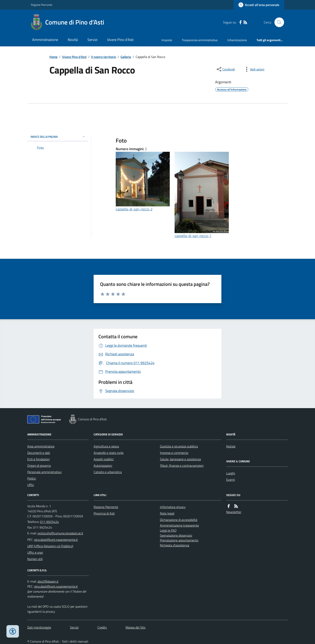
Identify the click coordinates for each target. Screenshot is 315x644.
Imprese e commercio (174, 453)
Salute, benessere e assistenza (180, 459)
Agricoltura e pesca (106, 446)
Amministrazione (45, 40)
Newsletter (234, 512)
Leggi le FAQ (168, 530)
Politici (32, 478)
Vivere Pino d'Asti (120, 40)
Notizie (231, 446)
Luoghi (231, 473)
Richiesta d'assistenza (175, 545)
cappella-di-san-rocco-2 (134, 209)
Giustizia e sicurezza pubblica (179, 446)
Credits (102, 627)
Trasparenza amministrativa (200, 40)
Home (53, 57)
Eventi (231, 480)
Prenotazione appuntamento (179, 540)
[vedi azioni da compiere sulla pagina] (254, 69)
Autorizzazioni (103, 466)
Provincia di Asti (104, 513)
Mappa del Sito (136, 627)
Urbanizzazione (237, 40)
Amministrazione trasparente (179, 525)
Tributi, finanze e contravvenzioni (182, 466)
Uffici (31, 485)
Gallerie (126, 57)
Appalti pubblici (104, 459)
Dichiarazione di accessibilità (179, 520)
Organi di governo (39, 466)
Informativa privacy (173, 507)
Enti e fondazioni (38, 459)
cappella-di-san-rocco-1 (193, 236)
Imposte (167, 40)
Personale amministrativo (44, 472)
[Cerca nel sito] (278, 22)
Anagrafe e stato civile (109, 453)
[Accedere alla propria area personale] (259, 5)
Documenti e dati (39, 453)
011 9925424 (49, 522)
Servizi (92, 40)
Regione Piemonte (42, 5)
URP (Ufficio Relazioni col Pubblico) (50, 546)
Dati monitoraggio (39, 627)
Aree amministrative (41, 446)
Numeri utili (35, 559)
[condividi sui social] (225, 69)
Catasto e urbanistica (108, 472)
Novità (73, 40)
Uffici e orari (35, 552)
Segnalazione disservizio (176, 535)
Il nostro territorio (104, 57)
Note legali (167, 513)
